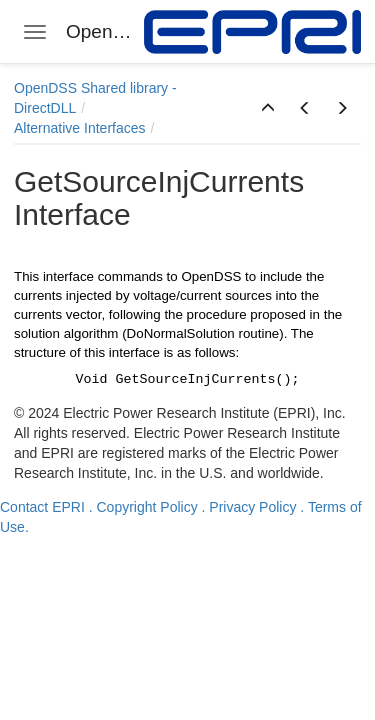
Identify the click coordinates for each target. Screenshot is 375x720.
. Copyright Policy (143, 507)
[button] (268, 109)
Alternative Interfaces (80, 128)
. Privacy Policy (249, 507)
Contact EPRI (42, 507)
